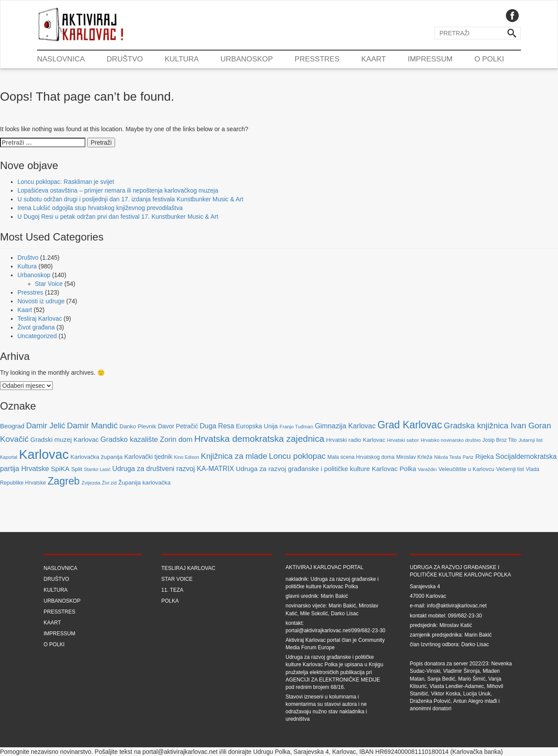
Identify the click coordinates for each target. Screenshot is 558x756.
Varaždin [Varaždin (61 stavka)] (427, 469)
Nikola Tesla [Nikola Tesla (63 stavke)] (448, 457)
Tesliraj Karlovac (40, 319)
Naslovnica (61, 59)
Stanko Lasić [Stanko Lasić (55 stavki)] (97, 469)
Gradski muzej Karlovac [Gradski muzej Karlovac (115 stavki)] (65, 440)
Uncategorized (37, 336)
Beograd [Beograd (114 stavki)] (12, 426)
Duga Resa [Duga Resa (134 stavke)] (217, 426)
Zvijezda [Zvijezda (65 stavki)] (91, 483)
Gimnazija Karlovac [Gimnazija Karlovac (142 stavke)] (345, 426)
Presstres (317, 59)
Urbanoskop (247, 59)
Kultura (182, 59)
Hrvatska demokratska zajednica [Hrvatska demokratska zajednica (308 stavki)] (260, 439)
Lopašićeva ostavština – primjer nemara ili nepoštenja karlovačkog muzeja (118, 190)
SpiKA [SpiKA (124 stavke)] (60, 469)
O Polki (489, 59)
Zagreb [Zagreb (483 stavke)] (64, 481)
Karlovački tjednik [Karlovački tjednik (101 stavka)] (148, 457)
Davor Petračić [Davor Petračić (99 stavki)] (178, 426)
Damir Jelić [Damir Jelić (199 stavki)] (46, 426)
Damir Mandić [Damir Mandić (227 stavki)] (92, 425)
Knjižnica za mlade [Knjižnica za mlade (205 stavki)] (234, 456)
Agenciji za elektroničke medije (333, 680)
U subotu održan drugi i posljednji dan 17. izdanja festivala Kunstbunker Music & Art (130, 199)
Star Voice (49, 284)
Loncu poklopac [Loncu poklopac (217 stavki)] (297, 456)
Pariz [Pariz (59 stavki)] (468, 457)
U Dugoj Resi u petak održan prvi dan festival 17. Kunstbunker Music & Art (118, 217)
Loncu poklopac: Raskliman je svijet (66, 182)
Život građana (36, 327)
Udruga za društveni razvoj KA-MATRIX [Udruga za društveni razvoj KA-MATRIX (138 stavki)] (173, 469)
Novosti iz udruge (41, 301)
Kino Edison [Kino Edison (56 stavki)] (187, 457)
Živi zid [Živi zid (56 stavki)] (109, 483)
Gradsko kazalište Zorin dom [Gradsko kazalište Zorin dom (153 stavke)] (146, 439)
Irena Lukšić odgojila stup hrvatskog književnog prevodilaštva (100, 208)
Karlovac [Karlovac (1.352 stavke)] (44, 454)
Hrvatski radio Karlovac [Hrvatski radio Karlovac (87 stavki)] (356, 440)
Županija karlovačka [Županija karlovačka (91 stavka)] (144, 483)
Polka (170, 601)
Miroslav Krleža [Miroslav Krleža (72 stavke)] (414, 457)
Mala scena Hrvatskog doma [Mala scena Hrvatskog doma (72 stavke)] (361, 457)
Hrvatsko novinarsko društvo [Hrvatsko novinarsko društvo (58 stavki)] (451, 440)
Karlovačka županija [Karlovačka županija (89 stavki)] (97, 457)
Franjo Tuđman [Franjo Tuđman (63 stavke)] (296, 427)
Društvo (125, 59)
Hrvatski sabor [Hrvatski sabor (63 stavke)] (403, 440)
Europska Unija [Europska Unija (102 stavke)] (257, 426)
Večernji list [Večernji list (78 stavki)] (510, 469)
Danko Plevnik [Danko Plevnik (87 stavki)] (138, 426)
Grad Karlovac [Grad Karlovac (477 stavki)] (410, 425)
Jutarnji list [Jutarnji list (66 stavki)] (530, 440)
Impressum (430, 59)
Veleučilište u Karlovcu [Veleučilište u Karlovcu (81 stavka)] (466, 469)
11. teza (172, 590)
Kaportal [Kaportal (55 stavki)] (9, 457)
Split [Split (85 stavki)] (77, 469)
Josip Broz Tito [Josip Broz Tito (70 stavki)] (500, 440)
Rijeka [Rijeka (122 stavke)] (484, 456)
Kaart (374, 59)
